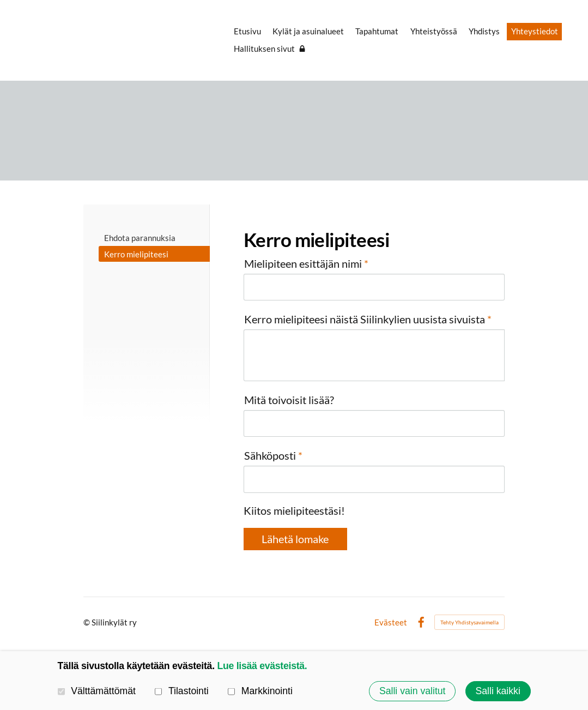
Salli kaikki (498, 691)
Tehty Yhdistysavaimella (469, 622)
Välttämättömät (97, 691)
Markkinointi (260, 691)
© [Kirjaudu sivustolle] (87, 622)
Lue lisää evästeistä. (262, 666)
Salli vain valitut (413, 691)
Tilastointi (182, 691)
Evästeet (391, 622)
